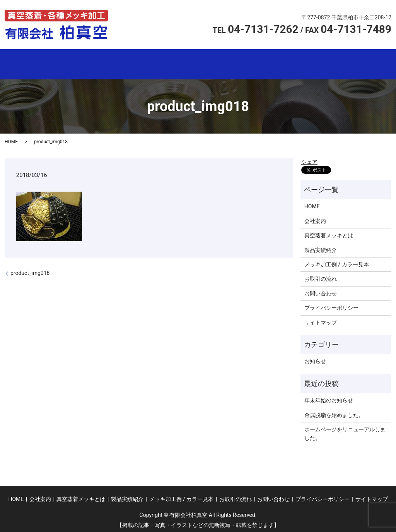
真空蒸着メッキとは (158, 63)
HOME (11, 138)
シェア (309, 158)
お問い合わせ (321, 290)
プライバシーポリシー (331, 304)
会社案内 (96, 63)
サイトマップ (321, 319)
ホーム (35, 63)
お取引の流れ (341, 63)
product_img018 (30, 269)
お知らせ (315, 358)
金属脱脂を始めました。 (334, 412)
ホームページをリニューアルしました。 (345, 430)
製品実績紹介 (219, 63)
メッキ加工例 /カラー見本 (280, 63)
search (381, 63)
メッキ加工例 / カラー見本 (337, 261)
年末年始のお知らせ (329, 397)
